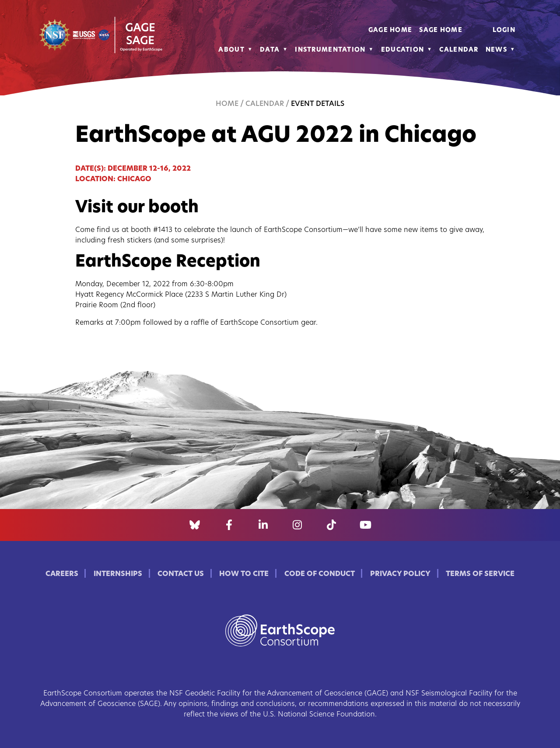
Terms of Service (480, 574)
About (231, 50)
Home (227, 104)
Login (504, 30)
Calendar (459, 50)
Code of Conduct (320, 574)
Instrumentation (330, 50)
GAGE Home (390, 30)
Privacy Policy (400, 574)
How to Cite (244, 574)
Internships (118, 574)
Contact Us (181, 574)
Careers (62, 574)
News (496, 50)
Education (403, 50)
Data (270, 50)
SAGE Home (441, 30)
